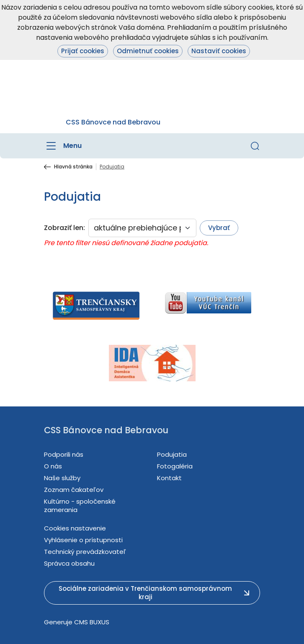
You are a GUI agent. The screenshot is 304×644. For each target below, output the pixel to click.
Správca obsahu (69, 563)
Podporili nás (64, 454)
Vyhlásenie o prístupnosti (83, 540)
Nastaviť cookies (219, 51)
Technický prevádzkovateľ (85, 552)
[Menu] (63, 146)
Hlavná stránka (73, 167)
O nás (53, 466)
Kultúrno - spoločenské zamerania (80, 506)
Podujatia (172, 454)
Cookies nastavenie (75, 528)
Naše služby (62, 478)
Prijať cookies (83, 51)
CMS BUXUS (92, 622)
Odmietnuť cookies (148, 51)
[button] (255, 146)
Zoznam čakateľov (74, 490)
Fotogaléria (175, 466)
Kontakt (169, 478)
